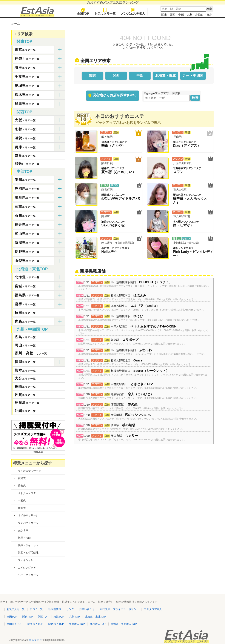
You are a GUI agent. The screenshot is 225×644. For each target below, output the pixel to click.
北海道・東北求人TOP (124, 624)
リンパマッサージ (28, 523)
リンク (70, 609)
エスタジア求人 (153, 609)
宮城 (25, 286)
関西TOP (24, 112)
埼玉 (25, 68)
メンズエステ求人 (133, 12)
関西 (173, 15)
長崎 (25, 387)
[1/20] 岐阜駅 (131, 427)
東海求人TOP (77, 624)
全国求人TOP (14, 624)
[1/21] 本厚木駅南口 (144, 330)
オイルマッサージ (28, 515)
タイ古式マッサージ (29, 471)
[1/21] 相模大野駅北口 (137, 362)
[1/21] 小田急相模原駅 (140, 318)
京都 (25, 129)
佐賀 (25, 395)
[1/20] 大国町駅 (138, 417)
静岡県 (27, 188)
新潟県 (27, 243)
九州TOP (74, 617)
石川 (25, 216)
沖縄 (25, 411)
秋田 (25, 313)
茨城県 (27, 86)
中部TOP (24, 172)
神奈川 (27, 59)
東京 (25, 50)
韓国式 (22, 508)
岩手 (25, 304)
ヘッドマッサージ (28, 575)
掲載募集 (38, 451)
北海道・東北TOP (32, 269)
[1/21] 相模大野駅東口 (144, 374)
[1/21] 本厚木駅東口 (142, 308)
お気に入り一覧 (105, 12)
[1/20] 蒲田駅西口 (133, 407)
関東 (164, 15)
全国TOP (83, 12)
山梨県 (27, 261)
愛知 (25, 179)
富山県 (27, 234)
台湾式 (22, 478)
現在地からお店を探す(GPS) (114, 95)
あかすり (23, 530)
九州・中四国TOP (32, 329)
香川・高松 (31, 353)
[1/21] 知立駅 (133, 342)
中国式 (22, 501)
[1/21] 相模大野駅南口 (138, 297)
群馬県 (27, 104)
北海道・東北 (204, 15)
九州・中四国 (193, 76)
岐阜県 (27, 198)
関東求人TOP (35, 624)
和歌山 (27, 164)
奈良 (25, 156)
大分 (25, 378)
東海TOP (59, 617)
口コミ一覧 (36, 609)
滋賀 (25, 138)
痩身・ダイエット (28, 545)
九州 (190, 15)
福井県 (27, 225)
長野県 (27, 252)
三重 (25, 207)
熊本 (25, 370)
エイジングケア (27, 568)
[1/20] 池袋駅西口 (138, 396)
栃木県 (27, 95)
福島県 (27, 295)
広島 (25, 337)
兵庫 (25, 147)
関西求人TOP (56, 624)
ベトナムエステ (27, 493)
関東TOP (24, 41)
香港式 (22, 486)
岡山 (25, 345)
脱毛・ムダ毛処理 (28, 553)
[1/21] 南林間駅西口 (138, 386)
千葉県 (27, 77)
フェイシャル (26, 560)
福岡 (25, 362)
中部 (181, 15)
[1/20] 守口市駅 (133, 438)
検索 (195, 98)
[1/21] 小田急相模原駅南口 (144, 286)
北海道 (27, 277)
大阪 (25, 120)
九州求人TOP (98, 624)
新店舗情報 (55, 609)
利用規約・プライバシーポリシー (119, 609)
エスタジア (35, 640)
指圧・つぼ (24, 538)
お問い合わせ (87, 609)
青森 (25, 321)
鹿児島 (27, 403)
